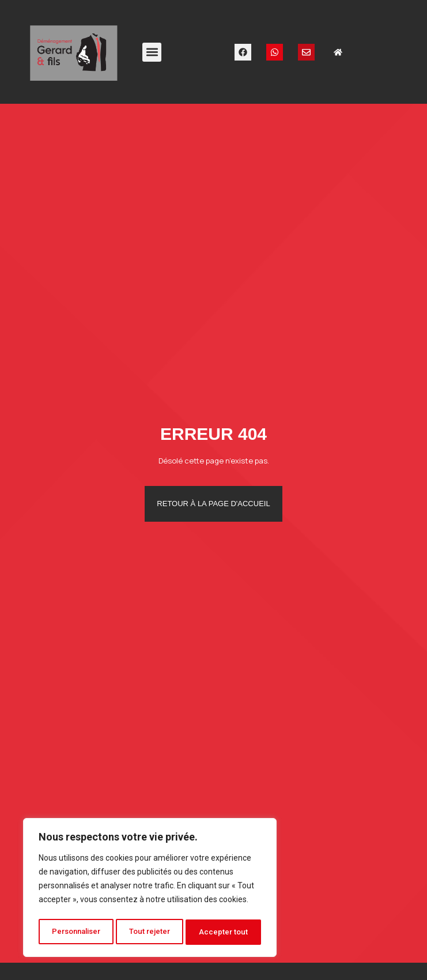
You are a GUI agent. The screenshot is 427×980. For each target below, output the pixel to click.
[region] (150, 889)
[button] (152, 52)
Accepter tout (225, 932)
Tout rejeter (152, 932)
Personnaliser (77, 932)
